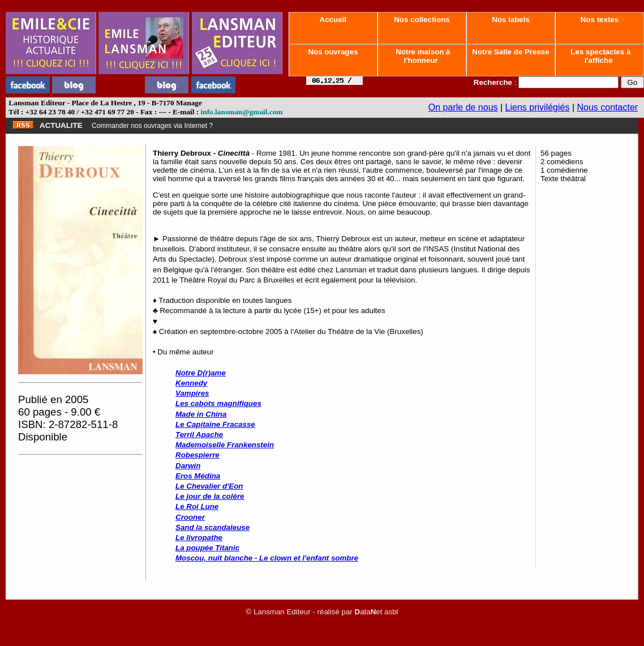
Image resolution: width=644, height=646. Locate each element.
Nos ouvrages (333, 52)
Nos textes (600, 20)
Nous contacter (608, 107)
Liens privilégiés (538, 107)
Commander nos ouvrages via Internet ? (152, 126)
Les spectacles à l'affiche (600, 56)
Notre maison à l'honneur (422, 56)
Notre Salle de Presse (511, 52)
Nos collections (422, 20)
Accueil (333, 20)
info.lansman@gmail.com (242, 112)
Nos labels (510, 20)
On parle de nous (463, 107)
